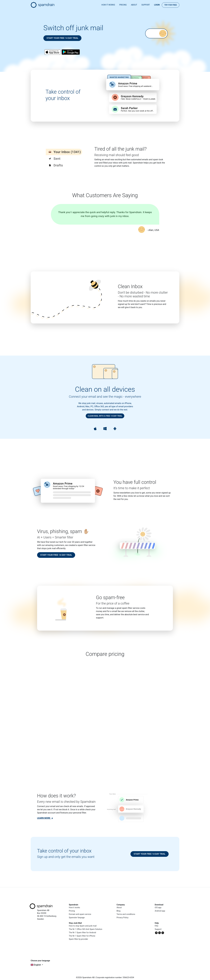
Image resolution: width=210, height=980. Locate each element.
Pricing (123, 5)
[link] (45, 818)
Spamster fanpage (77, 918)
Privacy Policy (122, 918)
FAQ (156, 926)
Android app (160, 911)
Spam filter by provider (78, 939)
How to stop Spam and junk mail (83, 926)
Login (157, 5)
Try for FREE (171, 5)
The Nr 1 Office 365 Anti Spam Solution (86, 929)
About (134, 5)
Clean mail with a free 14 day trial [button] (105, 416)
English (36, 965)
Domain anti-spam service (80, 914)
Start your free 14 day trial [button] (62, 38)
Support (146, 5)
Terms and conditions (126, 914)
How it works (108, 5)
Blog (118, 911)
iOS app (158, 908)
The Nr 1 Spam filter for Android (82, 933)
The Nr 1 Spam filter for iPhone (82, 936)
